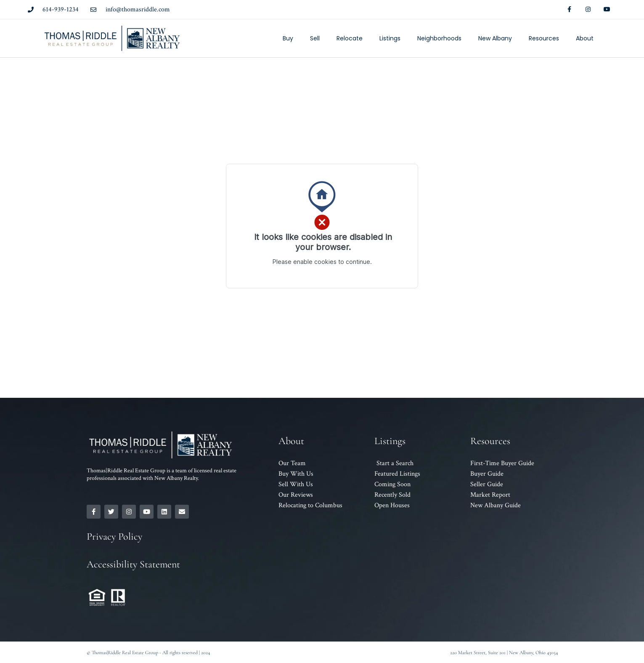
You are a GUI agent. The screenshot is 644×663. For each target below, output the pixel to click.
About (585, 38)
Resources (544, 38)
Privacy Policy (114, 537)
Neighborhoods (439, 38)
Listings (390, 38)
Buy (288, 38)
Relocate (350, 38)
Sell (315, 38)
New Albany (495, 38)
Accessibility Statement (133, 564)
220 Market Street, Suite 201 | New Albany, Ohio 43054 (504, 652)
